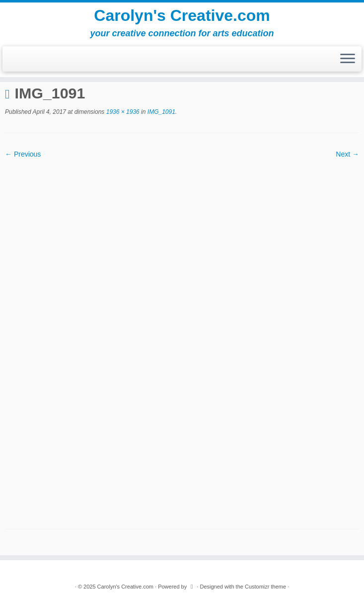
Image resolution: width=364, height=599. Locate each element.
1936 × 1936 (122, 112)
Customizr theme (265, 587)
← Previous (23, 154)
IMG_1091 (160, 112)
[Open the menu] (348, 59)
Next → (347, 154)
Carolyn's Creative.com (182, 15)
